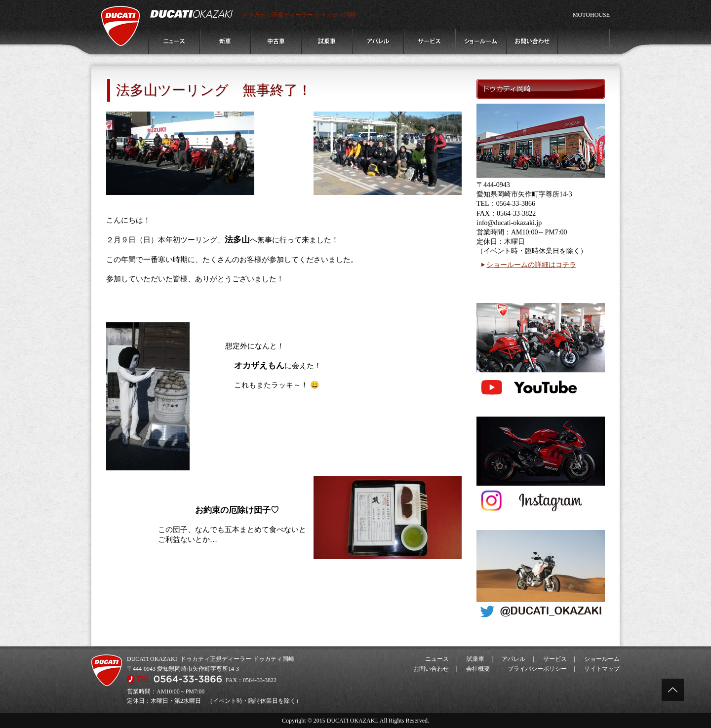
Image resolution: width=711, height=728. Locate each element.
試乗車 (475, 659)
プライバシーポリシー (537, 669)
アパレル (513, 659)
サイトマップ (602, 669)
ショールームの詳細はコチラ (531, 265)
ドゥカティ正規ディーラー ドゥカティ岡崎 (299, 15)
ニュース (437, 659)
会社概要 (478, 669)
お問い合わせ (431, 669)
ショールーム (602, 659)
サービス (555, 659)
